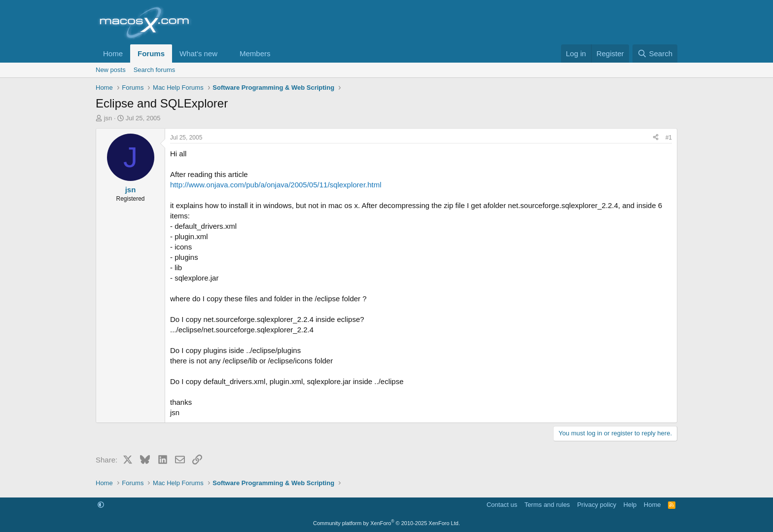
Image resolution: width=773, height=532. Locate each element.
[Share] (656, 138)
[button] (225, 53)
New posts (111, 70)
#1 (669, 138)
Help (630, 505)
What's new (198, 53)
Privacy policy (597, 505)
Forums (151, 53)
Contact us (502, 505)
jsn (108, 118)
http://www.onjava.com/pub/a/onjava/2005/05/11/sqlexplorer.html (276, 185)
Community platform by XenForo (386, 523)
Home (113, 53)
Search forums (155, 70)
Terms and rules (547, 505)
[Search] (655, 53)
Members (255, 53)
